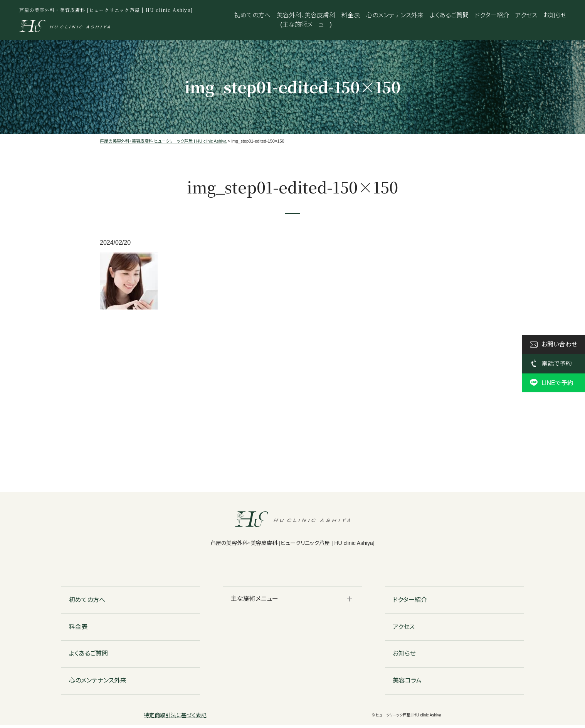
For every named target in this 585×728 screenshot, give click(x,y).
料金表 (351, 15)
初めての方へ (252, 15)
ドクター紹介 (492, 15)
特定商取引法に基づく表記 (175, 718)
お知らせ (555, 15)
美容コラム (407, 683)
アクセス (526, 15)
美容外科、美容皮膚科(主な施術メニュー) (306, 20)
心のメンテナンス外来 (395, 15)
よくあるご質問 (449, 15)
